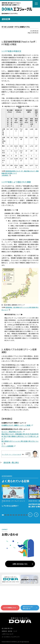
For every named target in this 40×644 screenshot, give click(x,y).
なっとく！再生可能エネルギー (12, 432)
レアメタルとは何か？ (10, 506)
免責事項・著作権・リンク (9, 631)
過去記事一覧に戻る (11, 462)
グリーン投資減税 (7, 446)
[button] (3, 515)
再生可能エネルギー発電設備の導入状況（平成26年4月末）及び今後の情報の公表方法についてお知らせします (20, 436)
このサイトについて (7, 634)
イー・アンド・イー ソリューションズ (11, 454)
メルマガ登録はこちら (9, 608)
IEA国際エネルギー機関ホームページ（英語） (16, 425)
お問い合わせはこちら (20, 564)
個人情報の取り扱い (7, 628)
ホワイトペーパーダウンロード (28, 608)
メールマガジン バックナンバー (11, 637)
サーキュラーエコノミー (13, 502)
